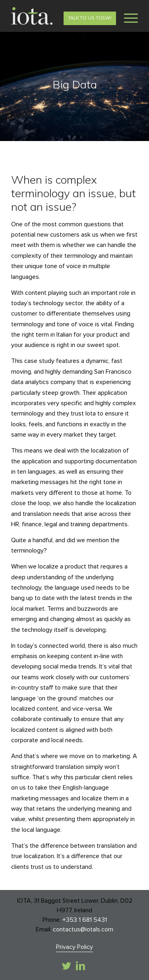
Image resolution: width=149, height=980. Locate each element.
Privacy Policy (74, 947)
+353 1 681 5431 (85, 920)
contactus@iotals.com (83, 929)
